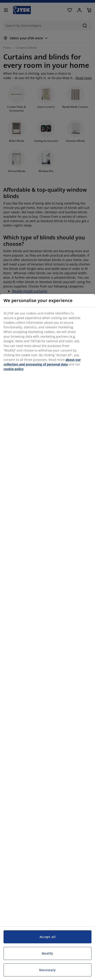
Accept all (48, 937)
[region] (47, 637)
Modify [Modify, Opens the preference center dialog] (47, 953)
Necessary (47, 970)
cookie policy (14, 369)
